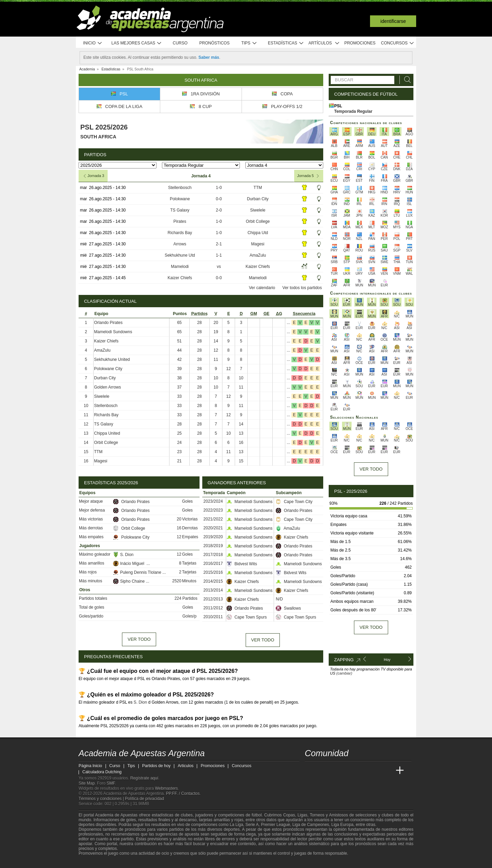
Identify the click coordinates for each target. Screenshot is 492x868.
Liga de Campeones (311, 825)
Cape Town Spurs (247, 617)
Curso (180, 43)
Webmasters (166, 788)
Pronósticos (214, 43)
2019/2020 (213, 537)
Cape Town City (294, 502)
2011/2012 (213, 608)
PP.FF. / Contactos (183, 794)
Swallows (288, 608)
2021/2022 (213, 519)
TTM (258, 188)
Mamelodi (180, 267)
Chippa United (107, 433)
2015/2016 (213, 572)
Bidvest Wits (242, 564)
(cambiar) (344, 673)
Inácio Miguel (130, 564)
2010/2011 (213, 617)
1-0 (219, 188)
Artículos (324, 43)
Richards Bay (180, 233)
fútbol (256, 815)
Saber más (209, 57)
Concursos (398, 43)
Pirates (180, 221)
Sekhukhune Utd (180, 255)
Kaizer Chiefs (258, 267)
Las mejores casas (137, 43)
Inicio (93, 43)
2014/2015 (213, 581)
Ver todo (139, 639)
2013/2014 (213, 590)
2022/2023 (213, 510)
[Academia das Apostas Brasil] (336, 771)
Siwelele (258, 210)
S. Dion (123, 555)
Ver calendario (262, 288)
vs (219, 267)
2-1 (219, 244)
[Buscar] (406, 80)
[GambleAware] (96, 862)
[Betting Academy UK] (387, 771)
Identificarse (393, 21)
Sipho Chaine (129, 581)
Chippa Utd (258, 233)
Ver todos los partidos (302, 288)
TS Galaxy (180, 210)
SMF (111, 783)
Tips (249, 43)
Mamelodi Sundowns (113, 332)
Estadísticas (286, 43)
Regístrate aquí (144, 778)
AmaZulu (258, 255)
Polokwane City (108, 369)
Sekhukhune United (112, 360)
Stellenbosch (180, 188)
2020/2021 (213, 528)
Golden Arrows (107, 387)
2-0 (219, 210)
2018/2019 (213, 546)
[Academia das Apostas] (323, 771)
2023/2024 (213, 501)
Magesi (258, 244)
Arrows (180, 244)
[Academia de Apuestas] (361, 771)
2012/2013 (213, 599)
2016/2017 (213, 564)
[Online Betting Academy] (349, 771)
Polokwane (180, 199)
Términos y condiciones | (102, 799)
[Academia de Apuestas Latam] (374, 771)
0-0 (219, 199)
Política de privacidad (145, 799)
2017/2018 (213, 555)
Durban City (258, 199)
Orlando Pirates (108, 323)
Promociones (360, 43)
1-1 (219, 255)
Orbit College (258, 221)
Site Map (87, 783)
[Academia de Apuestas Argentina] (311, 771)
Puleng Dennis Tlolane (138, 572)
